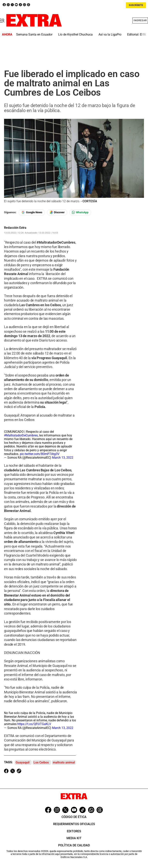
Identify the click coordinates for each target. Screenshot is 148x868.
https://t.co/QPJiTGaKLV (34, 724)
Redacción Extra (15, 228)
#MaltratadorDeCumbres (21, 435)
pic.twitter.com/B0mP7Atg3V (40, 454)
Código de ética (74, 817)
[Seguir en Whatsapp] (80, 212)
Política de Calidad (74, 845)
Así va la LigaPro (110, 34)
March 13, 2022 (63, 458)
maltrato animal (64, 762)
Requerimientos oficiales (74, 824)
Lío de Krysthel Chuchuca (75, 34)
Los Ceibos (41, 762)
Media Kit (74, 838)
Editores (74, 831)
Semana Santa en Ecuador (34, 34)
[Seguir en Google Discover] (57, 212)
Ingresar (140, 20)
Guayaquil (23, 762)
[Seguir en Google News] (32, 212)
